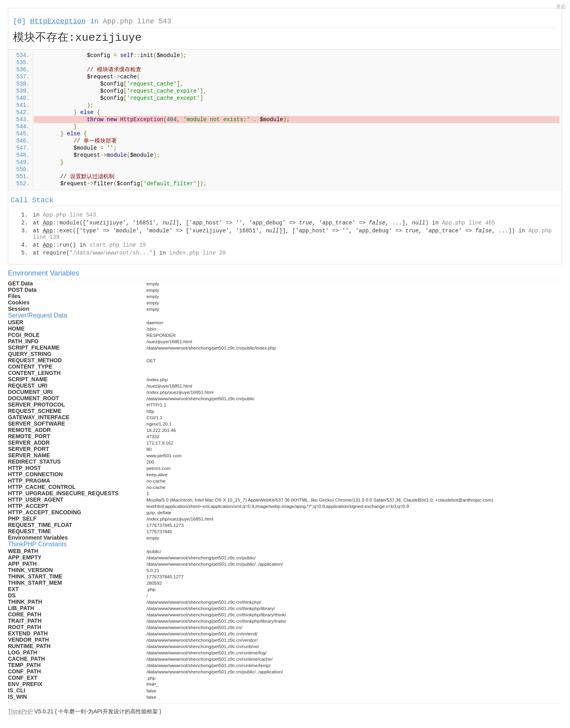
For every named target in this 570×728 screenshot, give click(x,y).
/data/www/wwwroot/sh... (111, 253)
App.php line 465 (468, 223)
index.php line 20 (197, 253)
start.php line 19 (118, 245)
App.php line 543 (137, 21)
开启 (561, 7)
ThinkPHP (20, 711)
